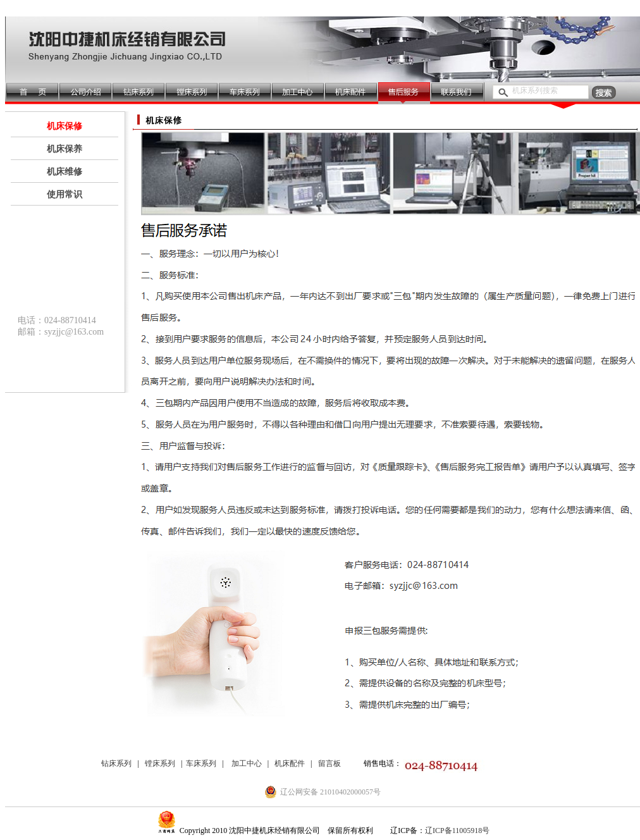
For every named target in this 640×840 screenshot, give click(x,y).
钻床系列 (116, 763)
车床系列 (201, 763)
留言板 (329, 763)
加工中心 (247, 763)
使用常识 (65, 195)
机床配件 (290, 763)
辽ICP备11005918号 (457, 831)
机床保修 (65, 126)
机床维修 (65, 172)
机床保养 (65, 149)
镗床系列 (160, 763)
